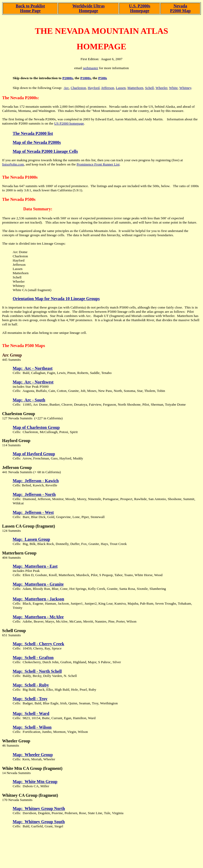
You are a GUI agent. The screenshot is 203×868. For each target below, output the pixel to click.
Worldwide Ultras (89, 6)
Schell (149, 88)
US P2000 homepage (69, 123)
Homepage (88, 11)
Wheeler (161, 88)
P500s (102, 78)
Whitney (185, 88)
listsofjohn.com (13, 164)
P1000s (86, 78)
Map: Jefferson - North (34, 494)
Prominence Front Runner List (98, 164)
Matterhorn (135, 88)
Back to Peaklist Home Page (30, 8)
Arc (66, 88)
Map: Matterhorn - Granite (38, 584)
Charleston (79, 88)
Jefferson (108, 88)
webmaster (91, 68)
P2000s (68, 78)
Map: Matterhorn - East (35, 566)
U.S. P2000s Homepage (140, 8)
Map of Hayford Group (34, 454)
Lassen (121, 88)
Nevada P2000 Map (180, 8)
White (173, 88)
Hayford (94, 88)
